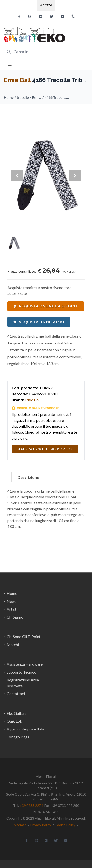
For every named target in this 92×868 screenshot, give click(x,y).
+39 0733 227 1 (32, 806)
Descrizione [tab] (28, 477)
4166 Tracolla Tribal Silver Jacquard (57, 98)
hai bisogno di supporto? (45, 449)
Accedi (46, 5)
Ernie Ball (17, 80)
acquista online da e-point (46, 306)
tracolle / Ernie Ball (29, 98)
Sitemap (20, 825)
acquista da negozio (39, 322)
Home (9, 98)
